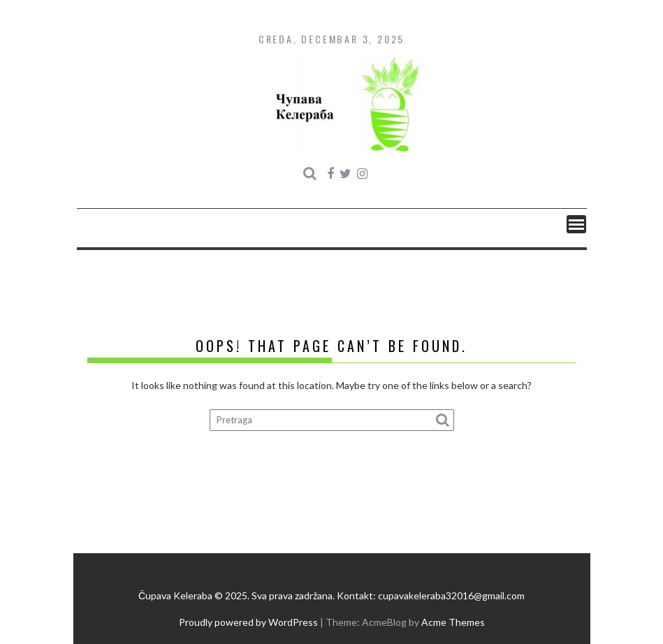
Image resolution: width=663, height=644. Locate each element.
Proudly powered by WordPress (248, 622)
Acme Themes (453, 622)
